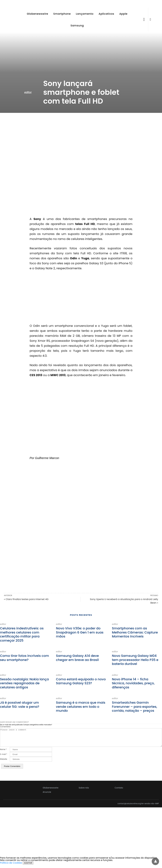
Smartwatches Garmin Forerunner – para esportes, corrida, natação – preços (135, 707)
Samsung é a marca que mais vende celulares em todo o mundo (81, 707)
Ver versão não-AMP (150, 807)
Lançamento (85, 14)
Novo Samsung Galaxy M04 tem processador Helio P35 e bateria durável (135, 660)
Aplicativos (106, 14)
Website (4, 763)
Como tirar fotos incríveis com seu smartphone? (24, 658)
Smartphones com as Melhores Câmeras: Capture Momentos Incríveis (135, 632)
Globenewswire (38, 14)
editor (28, 92)
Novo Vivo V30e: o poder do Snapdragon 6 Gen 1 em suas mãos (80, 632)
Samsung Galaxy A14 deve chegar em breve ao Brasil (77, 658)
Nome (3, 753)
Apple (123, 14)
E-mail (4, 758)
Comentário (5, 727)
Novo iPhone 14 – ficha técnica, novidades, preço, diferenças (133, 683)
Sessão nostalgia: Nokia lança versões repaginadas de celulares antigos (24, 683)
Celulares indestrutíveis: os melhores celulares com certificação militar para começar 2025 (22, 634)
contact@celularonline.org (129, 807)
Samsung (77, 25)
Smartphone (62, 14)
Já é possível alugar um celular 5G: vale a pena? (20, 705)
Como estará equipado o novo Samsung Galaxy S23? (81, 681)
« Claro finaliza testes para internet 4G (26, 599)
